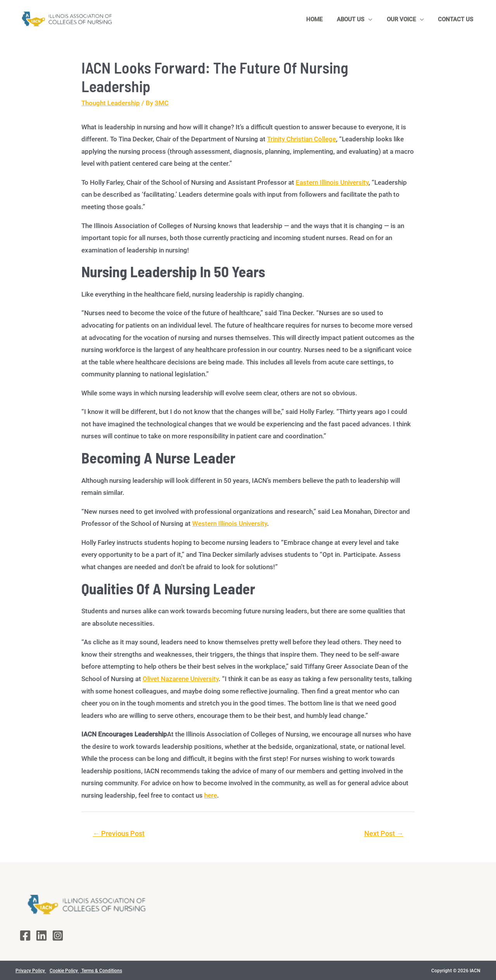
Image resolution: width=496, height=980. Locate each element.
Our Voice (406, 19)
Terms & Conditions (101, 971)
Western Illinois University (230, 523)
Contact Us (457, 19)
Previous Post (119, 833)
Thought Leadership (111, 103)
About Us (358, 19)
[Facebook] (25, 935)
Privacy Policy (31, 971)
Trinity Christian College (301, 139)
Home (324, 19)
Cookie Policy (64, 971)
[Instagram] (58, 935)
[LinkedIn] (41, 935)
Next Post (384, 833)
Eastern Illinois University (332, 182)
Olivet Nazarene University (181, 679)
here (211, 795)
